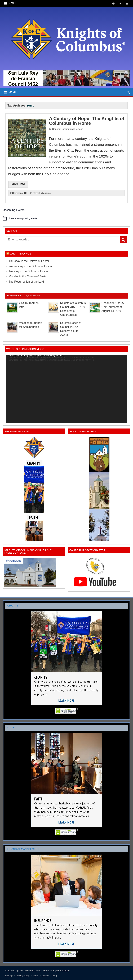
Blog (55, 976)
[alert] (66, 218)
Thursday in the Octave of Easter (29, 261)
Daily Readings (20, 254)
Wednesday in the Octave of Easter (30, 266)
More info (18, 184)
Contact (45, 976)
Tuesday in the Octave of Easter (28, 271)
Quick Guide (33, 296)
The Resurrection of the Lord (26, 282)
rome (48, 193)
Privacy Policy (23, 976)
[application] (66, 389)
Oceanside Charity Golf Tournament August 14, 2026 (113, 307)
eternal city (38, 193)
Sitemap (9, 976)
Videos (79, 129)
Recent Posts (14, 296)
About (36, 976)
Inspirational (68, 129)
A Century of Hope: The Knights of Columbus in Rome (87, 121)
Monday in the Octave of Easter (28, 276)
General (56, 129)
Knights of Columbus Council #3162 (31, 971)
